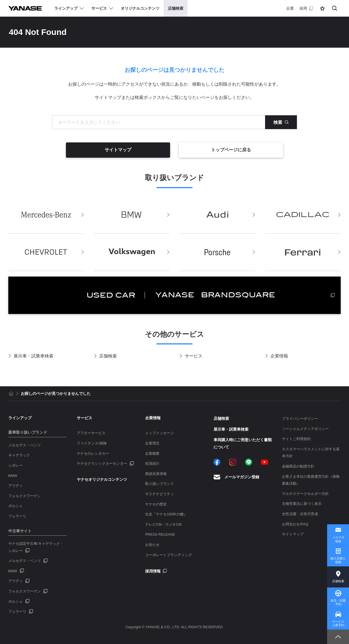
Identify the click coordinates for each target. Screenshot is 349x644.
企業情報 (279, 356)
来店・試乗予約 (338, 602)
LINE (249, 462)
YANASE (25, 8)
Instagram (233, 462)
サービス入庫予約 (338, 623)
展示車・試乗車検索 (34, 356)
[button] (322, 8)
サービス (194, 356)
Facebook (217, 462)
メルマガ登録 (338, 539)
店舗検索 (108, 356)
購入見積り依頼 (338, 560)
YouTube (265, 462)
